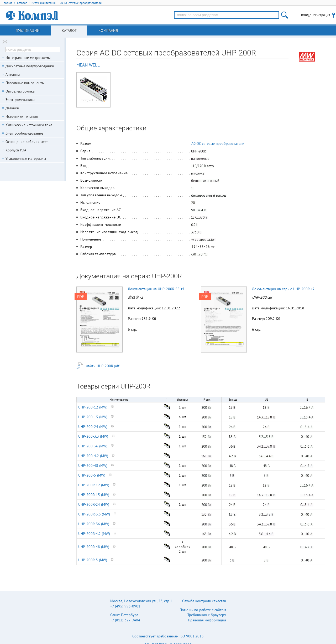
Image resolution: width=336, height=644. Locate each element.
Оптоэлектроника (20, 91)
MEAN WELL (88, 65)
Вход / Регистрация (316, 15)
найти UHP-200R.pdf (103, 366)
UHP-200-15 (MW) (93, 417)
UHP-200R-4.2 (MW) (94, 534)
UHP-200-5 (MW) (92, 475)
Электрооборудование (24, 133)
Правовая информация (207, 620)
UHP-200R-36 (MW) (94, 524)
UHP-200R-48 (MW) (94, 547)
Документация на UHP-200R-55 (156, 289)
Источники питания (22, 116)
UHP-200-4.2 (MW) (93, 456)
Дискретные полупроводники (30, 66)
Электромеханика (20, 100)
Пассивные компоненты (25, 83)
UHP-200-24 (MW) (93, 427)
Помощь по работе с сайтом (203, 610)
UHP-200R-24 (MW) (94, 504)
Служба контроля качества (204, 601)
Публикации (28, 30)
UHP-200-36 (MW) (93, 446)
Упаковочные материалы (26, 159)
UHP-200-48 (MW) (93, 466)
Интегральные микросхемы (28, 58)
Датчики (12, 108)
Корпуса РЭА (16, 150)
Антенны (13, 74)
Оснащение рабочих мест (27, 142)
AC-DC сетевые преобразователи (218, 144)
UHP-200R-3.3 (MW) (94, 514)
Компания (108, 30)
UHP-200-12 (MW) (93, 407)
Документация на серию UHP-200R (283, 289)
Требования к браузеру (207, 615)
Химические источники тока (29, 125)
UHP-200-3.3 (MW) (93, 436)
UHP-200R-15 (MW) (94, 495)
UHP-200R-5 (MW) (93, 560)
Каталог (69, 30)
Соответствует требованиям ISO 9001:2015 (168, 636)
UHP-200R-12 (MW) (94, 485)
